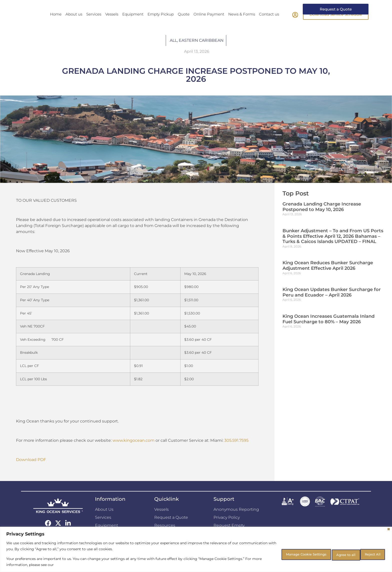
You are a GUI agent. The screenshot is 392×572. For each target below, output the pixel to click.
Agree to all (368, 554)
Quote (184, 23)
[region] (196, 549)
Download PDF (31, 469)
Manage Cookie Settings (286, 554)
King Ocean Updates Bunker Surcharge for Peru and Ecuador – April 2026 (332, 301)
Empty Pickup (161, 23)
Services (94, 23)
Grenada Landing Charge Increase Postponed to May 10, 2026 (322, 216)
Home (56, 23)
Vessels (112, 23)
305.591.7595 (236, 450)
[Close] (389, 529)
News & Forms (242, 23)
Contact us (269, 23)
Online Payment (209, 23)
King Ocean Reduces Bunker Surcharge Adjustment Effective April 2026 (328, 275)
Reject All (333, 554)
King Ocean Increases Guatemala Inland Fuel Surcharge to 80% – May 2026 (328, 328)
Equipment (133, 23)
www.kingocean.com (133, 450)
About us (74, 23)
